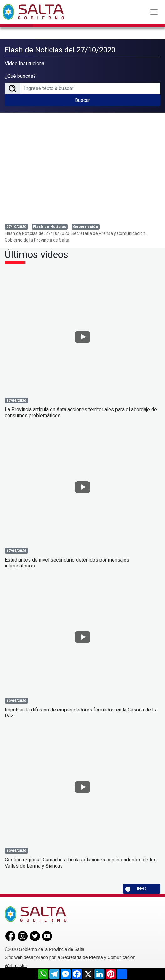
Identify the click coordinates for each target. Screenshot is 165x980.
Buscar (82, 100)
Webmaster (16, 966)
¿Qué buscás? (20, 76)
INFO (136, 889)
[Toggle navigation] (154, 12)
